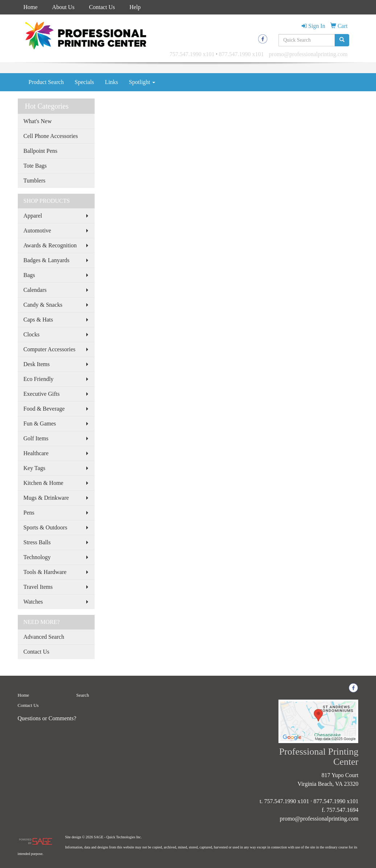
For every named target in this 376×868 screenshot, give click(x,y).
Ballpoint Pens (41, 151)
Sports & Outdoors (46, 527)
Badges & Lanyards (47, 260)
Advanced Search (44, 637)
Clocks (32, 334)
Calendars (35, 290)
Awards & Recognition (50, 245)
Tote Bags (35, 166)
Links (111, 82)
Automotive (37, 230)
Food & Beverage (44, 409)
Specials (84, 82)
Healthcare (36, 453)
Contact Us (102, 7)
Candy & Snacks (43, 305)
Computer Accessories (50, 349)
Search (82, 695)
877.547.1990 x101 (241, 54)
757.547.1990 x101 (192, 54)
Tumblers (35, 181)
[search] (342, 40)
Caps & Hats (38, 320)
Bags (29, 275)
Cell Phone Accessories (51, 136)
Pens (29, 513)
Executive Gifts (42, 394)
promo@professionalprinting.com (308, 54)
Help (135, 7)
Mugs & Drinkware (46, 498)
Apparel (33, 216)
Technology (37, 557)
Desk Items (37, 364)
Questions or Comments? (47, 718)
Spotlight (142, 82)
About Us (63, 7)
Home (31, 7)
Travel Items (38, 587)
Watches (33, 602)
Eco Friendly (39, 379)
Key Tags (34, 468)
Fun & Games (40, 423)
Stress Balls (37, 542)
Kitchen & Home (44, 483)
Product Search (46, 82)
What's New (38, 121)
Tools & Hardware (45, 572)
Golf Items (36, 438)
